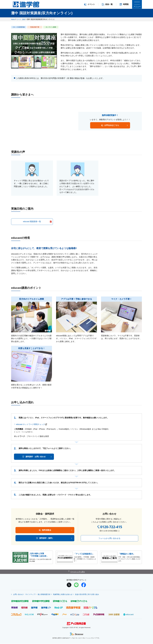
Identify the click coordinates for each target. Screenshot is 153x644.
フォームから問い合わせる (109, 538)
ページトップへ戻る (78, 572)
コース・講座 (22, 19)
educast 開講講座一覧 (32, 222)
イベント (89, 4)
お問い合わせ (17, 594)
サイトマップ (32, 594)
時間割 (124, 4)
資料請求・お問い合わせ (36, 457)
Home (13, 19)
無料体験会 (46, 530)
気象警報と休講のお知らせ (68, 594)
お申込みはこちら (112, 125)
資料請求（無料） (46, 538)
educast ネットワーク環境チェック (31, 424)
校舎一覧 (107, 4)
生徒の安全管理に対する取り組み (95, 594)
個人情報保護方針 (47, 594)
